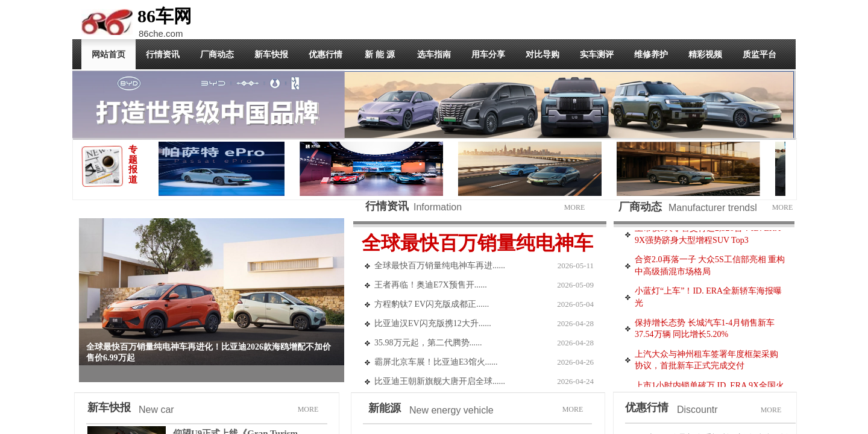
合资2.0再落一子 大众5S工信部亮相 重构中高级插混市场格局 (710, 267)
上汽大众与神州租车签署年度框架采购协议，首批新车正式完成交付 (706, 362)
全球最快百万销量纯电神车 (477, 243)
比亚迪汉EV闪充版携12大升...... (433, 323)
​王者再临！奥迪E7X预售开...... (431, 285)
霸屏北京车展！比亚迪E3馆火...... (436, 362)
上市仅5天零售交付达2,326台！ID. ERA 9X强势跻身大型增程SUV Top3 (708, 236)
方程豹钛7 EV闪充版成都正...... (432, 304)
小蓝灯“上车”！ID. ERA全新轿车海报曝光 (708, 299)
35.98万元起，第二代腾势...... (428, 343)
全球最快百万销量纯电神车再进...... (440, 266)
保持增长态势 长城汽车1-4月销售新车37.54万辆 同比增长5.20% (705, 331)
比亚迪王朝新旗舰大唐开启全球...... (440, 381)
